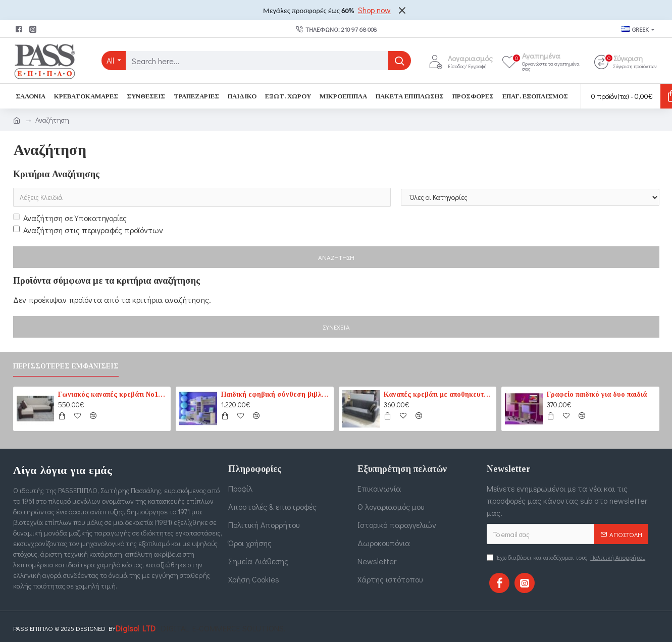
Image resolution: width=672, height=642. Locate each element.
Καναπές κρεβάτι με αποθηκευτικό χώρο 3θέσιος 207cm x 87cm (438, 394)
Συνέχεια (336, 327)
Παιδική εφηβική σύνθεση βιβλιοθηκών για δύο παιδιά (276, 394)
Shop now (374, 10)
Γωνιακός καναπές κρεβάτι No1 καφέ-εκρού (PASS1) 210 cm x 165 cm (113, 394)
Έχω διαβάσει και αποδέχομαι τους (567, 557)
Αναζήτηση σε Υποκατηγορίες (70, 218)
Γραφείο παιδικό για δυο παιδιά (597, 394)
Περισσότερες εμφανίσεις (66, 366)
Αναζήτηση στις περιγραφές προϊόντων (88, 230)
